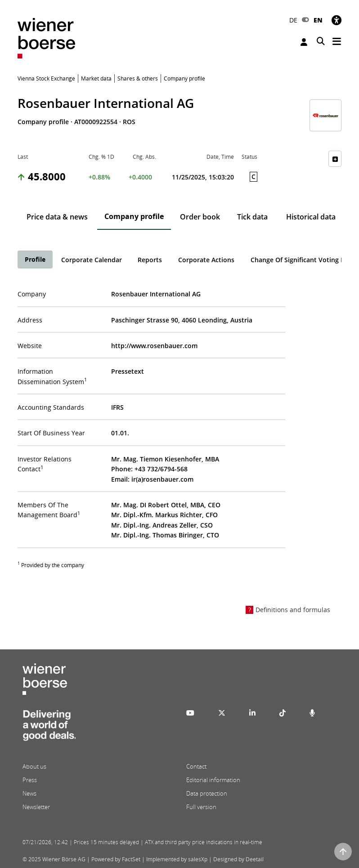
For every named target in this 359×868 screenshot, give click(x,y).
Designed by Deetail (238, 859)
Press (30, 780)
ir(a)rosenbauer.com (162, 479)
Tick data (252, 217)
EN (318, 20)
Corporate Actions (206, 260)
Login (304, 42)
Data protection (207, 793)
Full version (201, 807)
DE (293, 20)
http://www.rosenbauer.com (154, 346)
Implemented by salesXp (177, 859)
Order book (200, 217)
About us (34, 766)
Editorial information (213, 780)
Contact (196, 766)
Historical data (311, 217)
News (29, 793)
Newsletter (36, 807)
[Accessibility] (337, 20)
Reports (150, 260)
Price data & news (57, 217)
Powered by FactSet (116, 859)
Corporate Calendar (92, 260)
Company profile (134, 216)
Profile (35, 259)
